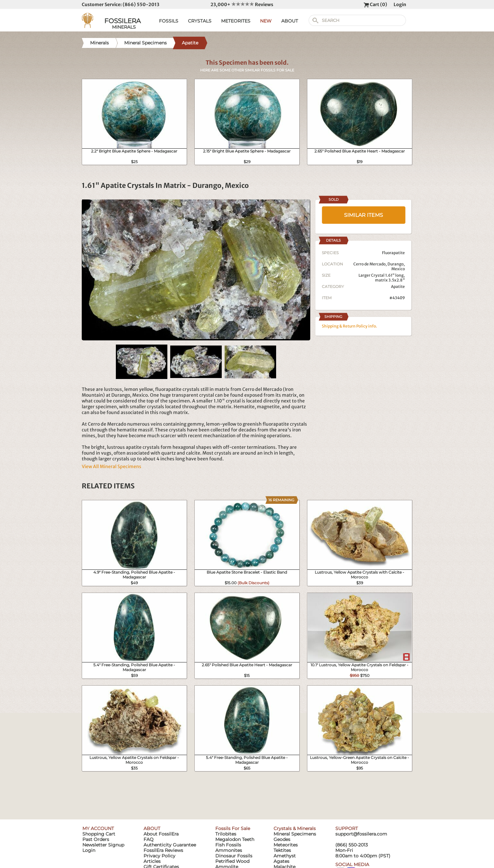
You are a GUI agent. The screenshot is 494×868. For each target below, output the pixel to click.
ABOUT (290, 21)
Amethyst (285, 856)
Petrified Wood (232, 861)
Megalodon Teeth (235, 839)
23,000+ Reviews (242, 5)
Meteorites (286, 845)
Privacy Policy (159, 856)
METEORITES (236, 21)
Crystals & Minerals (295, 828)
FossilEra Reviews (163, 850)
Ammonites (229, 850)
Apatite (398, 286)
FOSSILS (169, 21)
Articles (152, 861)
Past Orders (96, 839)
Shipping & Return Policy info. (350, 326)
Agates (281, 861)
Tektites (282, 850)
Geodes (282, 839)
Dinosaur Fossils (234, 856)
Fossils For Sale (233, 828)
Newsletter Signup (103, 845)
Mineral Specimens (295, 834)
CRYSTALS (200, 21)
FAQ (149, 839)
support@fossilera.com (361, 834)
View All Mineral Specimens (112, 466)
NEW (266, 21)
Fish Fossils (228, 845)
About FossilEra (161, 834)
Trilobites (226, 834)
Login (400, 5)
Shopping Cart (99, 834)
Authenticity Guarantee (170, 845)
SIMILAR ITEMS (364, 215)
